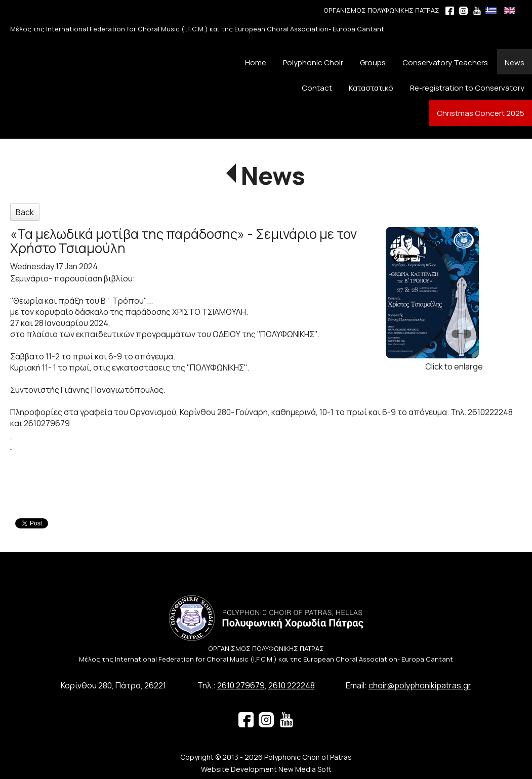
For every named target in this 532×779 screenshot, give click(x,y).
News (273, 175)
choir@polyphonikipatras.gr (420, 685)
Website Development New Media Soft (266, 769)
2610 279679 (241, 685)
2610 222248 (292, 685)
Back (25, 212)
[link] (11, 434)
